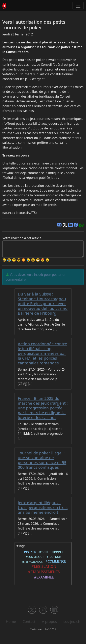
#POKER (29, 552)
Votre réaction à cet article (22, 238)
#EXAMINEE (43, 577)
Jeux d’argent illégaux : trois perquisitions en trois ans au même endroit (43, 507)
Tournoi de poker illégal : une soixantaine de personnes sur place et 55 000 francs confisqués (42, 460)
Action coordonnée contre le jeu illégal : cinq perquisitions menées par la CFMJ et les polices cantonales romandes (43, 353)
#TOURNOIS (53, 557)
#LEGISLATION (43, 566)
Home (11, 621)
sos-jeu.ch (72, 621)
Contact (29, 621)
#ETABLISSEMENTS (43, 572)
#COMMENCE (55, 561)
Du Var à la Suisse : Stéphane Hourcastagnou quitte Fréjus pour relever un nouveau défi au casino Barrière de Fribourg (43, 304)
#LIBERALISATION (32, 562)
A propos (49, 621)
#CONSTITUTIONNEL (50, 552)
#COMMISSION (35, 557)
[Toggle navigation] (78, 6)
